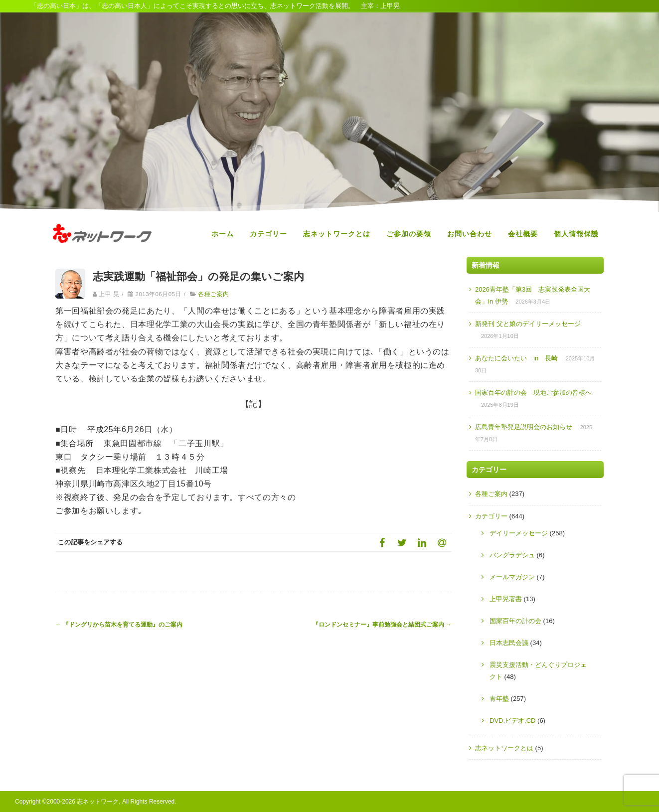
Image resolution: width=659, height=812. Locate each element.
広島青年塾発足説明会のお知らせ (524, 427)
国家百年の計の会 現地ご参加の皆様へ (533, 393)
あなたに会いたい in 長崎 (516, 358)
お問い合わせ (470, 234)
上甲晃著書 (506, 599)
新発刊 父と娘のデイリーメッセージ (528, 324)
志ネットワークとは (337, 234)
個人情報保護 (576, 234)
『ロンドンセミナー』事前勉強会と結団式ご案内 (382, 625)
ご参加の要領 (409, 234)
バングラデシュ (512, 555)
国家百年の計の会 (515, 621)
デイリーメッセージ (519, 533)
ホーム (223, 234)
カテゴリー (268, 234)
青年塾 (499, 699)
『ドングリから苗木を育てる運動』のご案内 (119, 625)
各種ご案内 (213, 294)
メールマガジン (512, 577)
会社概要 (523, 234)
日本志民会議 (509, 643)
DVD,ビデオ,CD (512, 721)
